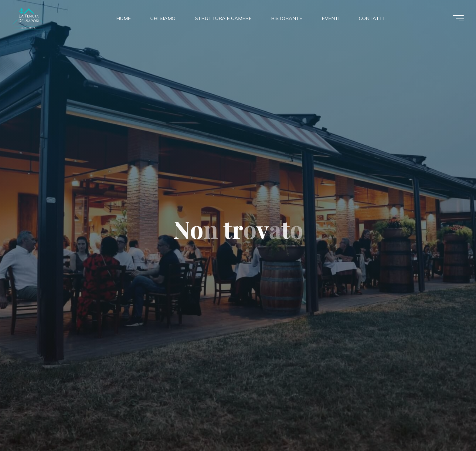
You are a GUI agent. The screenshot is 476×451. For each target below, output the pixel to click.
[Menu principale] (458, 18)
